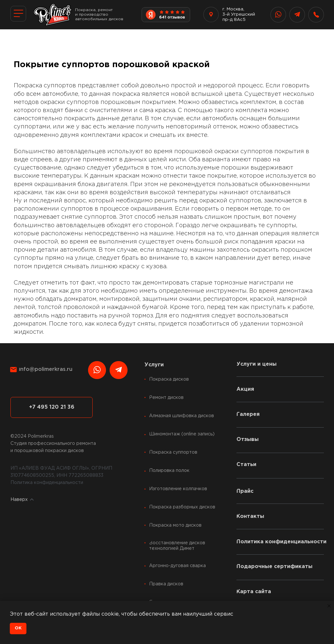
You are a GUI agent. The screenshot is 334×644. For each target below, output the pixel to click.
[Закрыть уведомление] (329, 606)
